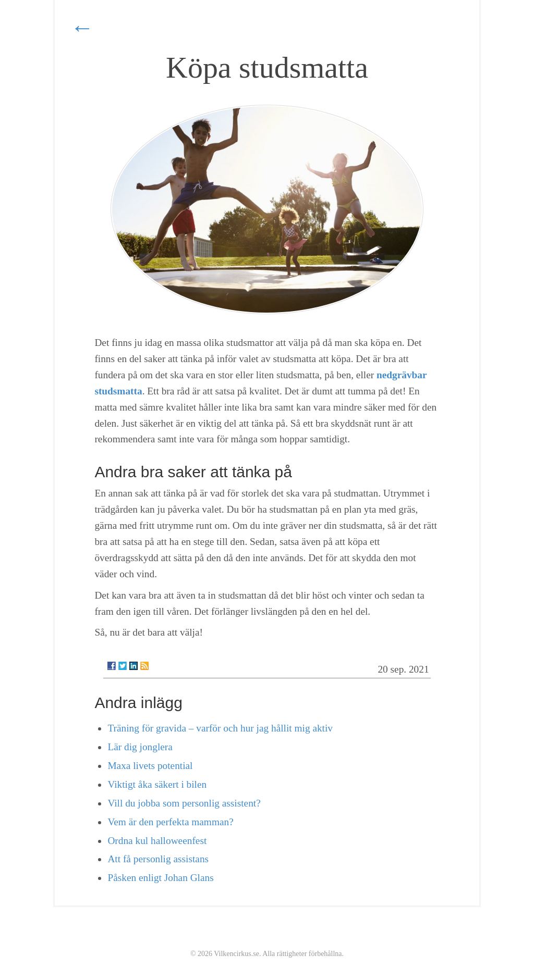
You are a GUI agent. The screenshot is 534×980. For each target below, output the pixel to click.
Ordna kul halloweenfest (157, 841)
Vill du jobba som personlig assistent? (184, 803)
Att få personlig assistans (158, 859)
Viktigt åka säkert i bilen (157, 784)
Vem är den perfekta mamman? (170, 822)
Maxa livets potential (150, 766)
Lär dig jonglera (140, 747)
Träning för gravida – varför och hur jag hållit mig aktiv (220, 728)
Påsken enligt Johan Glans (160, 878)
